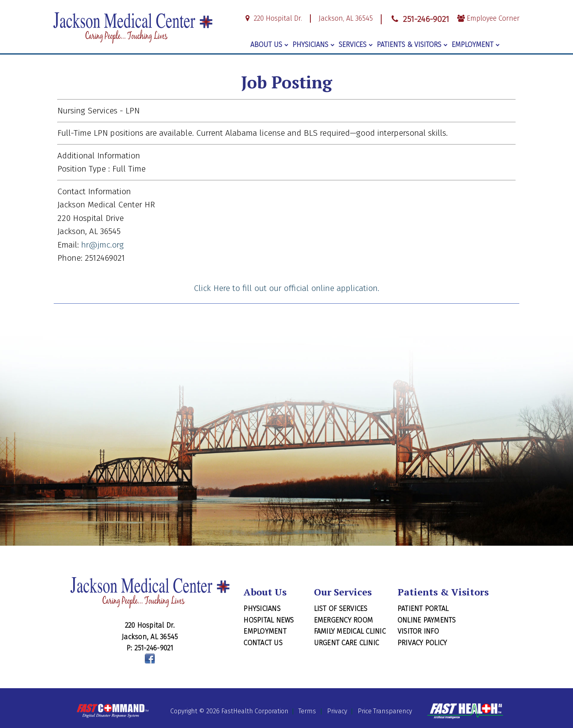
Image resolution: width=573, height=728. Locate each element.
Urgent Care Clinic (347, 643)
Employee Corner (488, 19)
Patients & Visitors (412, 45)
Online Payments (427, 620)
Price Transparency (385, 711)
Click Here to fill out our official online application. (286, 288)
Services (356, 45)
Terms (307, 711)
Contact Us (263, 643)
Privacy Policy (422, 643)
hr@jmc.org (102, 245)
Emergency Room (344, 620)
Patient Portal (423, 609)
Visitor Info (418, 631)
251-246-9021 (419, 19)
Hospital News (269, 620)
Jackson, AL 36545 (346, 19)
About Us (269, 45)
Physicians (314, 45)
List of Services (341, 609)
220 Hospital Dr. (272, 19)
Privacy (337, 711)
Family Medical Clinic (350, 631)
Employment (476, 45)
